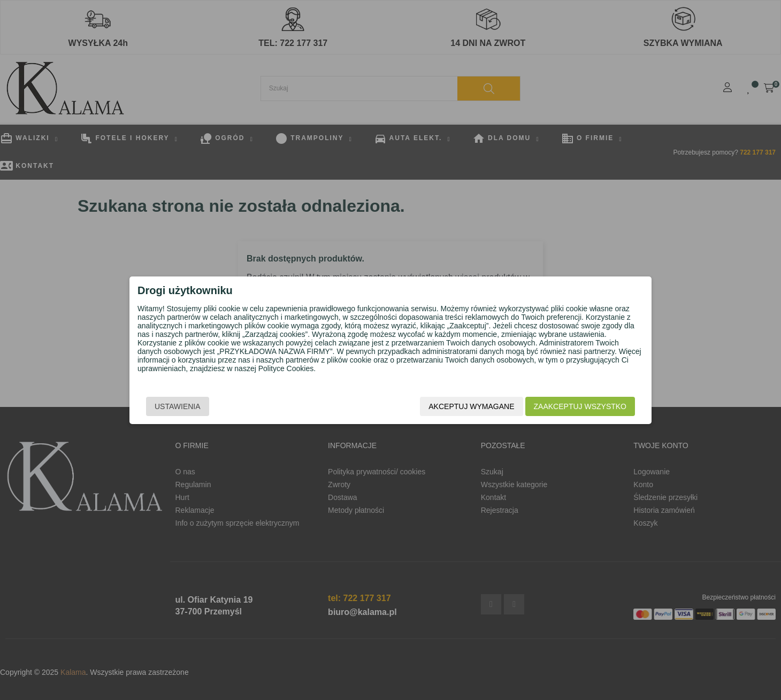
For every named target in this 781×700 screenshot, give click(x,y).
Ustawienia (178, 406)
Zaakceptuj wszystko (580, 406)
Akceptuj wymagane (471, 406)
